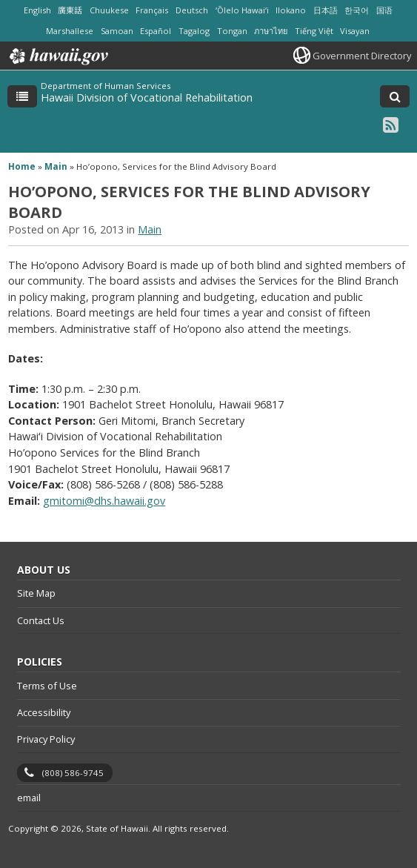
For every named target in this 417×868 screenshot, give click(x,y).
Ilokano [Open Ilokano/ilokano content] (291, 10)
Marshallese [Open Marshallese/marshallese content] (70, 31)
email (29, 798)
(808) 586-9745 (73, 773)
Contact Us (41, 620)
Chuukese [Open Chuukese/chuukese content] (109, 10)
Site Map (36, 593)
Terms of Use (47, 686)
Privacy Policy (46, 739)
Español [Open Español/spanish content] (156, 31)
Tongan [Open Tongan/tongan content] (232, 31)
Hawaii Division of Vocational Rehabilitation (147, 97)
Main (56, 166)
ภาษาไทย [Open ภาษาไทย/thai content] (271, 31)
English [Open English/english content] (37, 10)
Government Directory (362, 56)
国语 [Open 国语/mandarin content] (384, 10)
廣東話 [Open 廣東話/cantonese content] (70, 10)
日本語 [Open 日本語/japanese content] (326, 10)
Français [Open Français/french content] (152, 10)
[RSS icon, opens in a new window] (391, 124)
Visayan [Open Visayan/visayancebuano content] (355, 31)
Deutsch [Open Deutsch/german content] (192, 10)
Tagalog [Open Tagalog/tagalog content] (194, 31)
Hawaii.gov (57, 56)
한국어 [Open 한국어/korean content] (357, 10)
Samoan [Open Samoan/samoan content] (117, 31)
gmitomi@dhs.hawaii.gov (104, 501)
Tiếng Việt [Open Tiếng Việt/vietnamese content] (314, 31)
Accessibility (44, 712)
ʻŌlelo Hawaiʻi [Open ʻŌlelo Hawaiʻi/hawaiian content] (242, 10)
